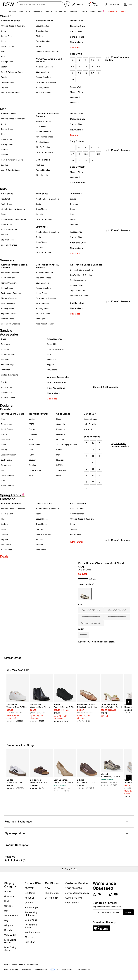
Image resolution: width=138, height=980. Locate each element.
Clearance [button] (113, 11)
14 (86, 161)
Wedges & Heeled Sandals (47, 51)
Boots (4, 31)
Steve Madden (7, 475)
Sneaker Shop (77, 303)
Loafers (4, 67)
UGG (58, 475)
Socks (4, 382)
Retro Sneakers (8, 303)
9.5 (79, 73)
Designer (73, 11)
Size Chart (30, 942)
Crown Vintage (90, 419)
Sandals (49, 11)
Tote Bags (5, 370)
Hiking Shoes (7, 62)
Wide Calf (74, 102)
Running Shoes (42, 87)
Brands (8, 930)
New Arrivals (76, 42)
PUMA (73, 219)
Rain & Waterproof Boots (12, 72)
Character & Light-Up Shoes (13, 219)
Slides (38, 46)
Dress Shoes (7, 139)
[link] (17, 711)
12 (73, 80)
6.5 (73, 67)
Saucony (33, 460)
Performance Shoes (44, 137)
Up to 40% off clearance (117, 158)
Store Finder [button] (51, 898)
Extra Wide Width (78, 182)
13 (79, 161)
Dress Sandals (42, 31)
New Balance (35, 444)
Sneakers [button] (38, 11)
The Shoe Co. (52, 893)
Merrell (59, 455)
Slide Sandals (42, 175)
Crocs (73, 209)
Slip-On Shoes (7, 82)
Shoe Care (52, 359)
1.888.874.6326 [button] (74, 888)
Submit (128, 912)
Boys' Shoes (42, 194)
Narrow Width (76, 87)
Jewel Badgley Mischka (67, 444)
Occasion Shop (78, 26)
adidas (73, 199)
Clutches (5, 349)
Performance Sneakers (46, 82)
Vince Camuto (7, 486)
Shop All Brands (92, 437)
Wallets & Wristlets (10, 375)
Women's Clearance (11, 503)
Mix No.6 (88, 429)
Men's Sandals (43, 160)
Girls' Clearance (77, 514)
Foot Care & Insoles (56, 349)
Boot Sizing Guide (10, 948)
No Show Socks (8, 398)
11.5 (99, 154)
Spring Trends (77, 37)
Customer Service (74, 898)
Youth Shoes (7, 204)
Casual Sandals (42, 26)
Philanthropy (31, 907)
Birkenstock (6, 424)
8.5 (99, 67)
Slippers (5, 87)
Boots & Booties (8, 514)
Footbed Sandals (43, 41)
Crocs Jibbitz (53, 344)
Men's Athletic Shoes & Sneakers (47, 115)
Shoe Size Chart (78, 243)
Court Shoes (41, 126)
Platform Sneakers (9, 298)
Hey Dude (61, 434)
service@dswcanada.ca (77, 893)
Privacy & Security (11, 969)
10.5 (92, 73)
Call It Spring (7, 429)
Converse (74, 204)
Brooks (32, 429)
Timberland (61, 470)
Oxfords (5, 155)
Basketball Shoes (43, 121)
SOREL (59, 465)
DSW (48, 888)
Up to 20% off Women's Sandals (117, 66)
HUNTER (60, 439)
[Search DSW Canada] (40, 4)
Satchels (5, 359)
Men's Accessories (56, 382)
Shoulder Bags (7, 365)
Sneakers (9, 896)
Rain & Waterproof (9, 229)
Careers (29, 903)
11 (99, 73)
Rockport (60, 460)
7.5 (86, 67)
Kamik (59, 450)
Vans (31, 475)
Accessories (76, 232)
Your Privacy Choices (61, 969)
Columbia (61, 424)
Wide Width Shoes (9, 245)
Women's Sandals (44, 21)
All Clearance (77, 542)
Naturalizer (6, 465)
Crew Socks (6, 393)
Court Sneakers (42, 72)
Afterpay (29, 937)
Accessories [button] (61, 11)
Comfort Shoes (8, 46)
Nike (72, 214)
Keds (31, 439)
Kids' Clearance (78, 503)
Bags (4, 339)
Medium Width (76, 92)
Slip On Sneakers (78, 290)
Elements (60, 429)
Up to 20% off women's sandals (120, 451)
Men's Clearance (44, 503)
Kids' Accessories (56, 388)
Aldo (3, 419)
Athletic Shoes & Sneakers (13, 26)
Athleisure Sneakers (44, 67)
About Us (29, 898)
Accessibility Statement (31, 914)
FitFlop (4, 450)
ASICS (32, 424)
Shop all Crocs (84, 570)
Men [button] (21, 11)
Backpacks (6, 344)
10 (86, 73)
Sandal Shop (77, 31)
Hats (49, 354)
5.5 (92, 60)
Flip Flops (40, 36)
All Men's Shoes (9, 113)
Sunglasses (52, 370)
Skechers (74, 224)
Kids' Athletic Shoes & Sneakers (86, 265)
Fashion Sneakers (43, 77)
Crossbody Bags (8, 354)
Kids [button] (28, 11)
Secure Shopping (41, 969)
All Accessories (55, 339)
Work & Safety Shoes (10, 92)
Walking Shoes (8, 319)
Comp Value (31, 920)
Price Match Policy (31, 926)
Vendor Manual (32, 932)
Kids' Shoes (7, 194)
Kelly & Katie (90, 424)
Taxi (3, 480)
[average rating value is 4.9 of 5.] (85, 579)
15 (92, 161)
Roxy (3, 470)
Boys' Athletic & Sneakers (82, 270)
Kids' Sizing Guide (10, 941)
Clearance (75, 48)
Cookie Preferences (82, 969)
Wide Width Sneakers (45, 152)
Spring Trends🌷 (98, 11)
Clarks (4, 434)
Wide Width (75, 97)
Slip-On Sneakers (43, 92)
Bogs (59, 419)
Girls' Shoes (42, 227)
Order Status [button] (72, 902)
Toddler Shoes (7, 199)
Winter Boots (11, 916)
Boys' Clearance (77, 509)
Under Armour (35, 470)
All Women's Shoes (11, 21)
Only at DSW (76, 21)
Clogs (4, 41)
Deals (123, 11)
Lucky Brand (7, 460)
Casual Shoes (7, 36)
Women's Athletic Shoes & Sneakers (49, 60)
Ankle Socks (7, 387)
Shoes (8, 891)
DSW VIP (29, 888)
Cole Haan (6, 439)
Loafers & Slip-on (43, 534)
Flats (3, 51)
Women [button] (12, 11)
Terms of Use (26, 969)
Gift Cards (30, 893)
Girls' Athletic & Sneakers (81, 275)
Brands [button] (84, 11)
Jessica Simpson (8, 455)
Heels (4, 56)
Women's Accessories (58, 377)
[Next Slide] (129, 702)
